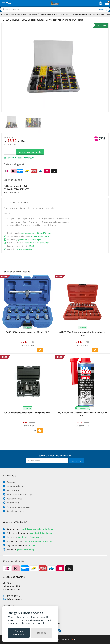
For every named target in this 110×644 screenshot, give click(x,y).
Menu (7, 3)
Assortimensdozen (30, 14)
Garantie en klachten (15, 511)
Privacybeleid (11, 503)
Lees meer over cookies (34, 623)
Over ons (9, 482)
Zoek (103, 10)
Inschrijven (77, 461)
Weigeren (42, 633)
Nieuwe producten (13, 486)
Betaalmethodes (13, 499)
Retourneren (11, 490)
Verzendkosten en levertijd (17, 494)
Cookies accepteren (19, 633)
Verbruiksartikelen (13, 14)
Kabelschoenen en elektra (50, 14)
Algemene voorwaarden (16, 507)
